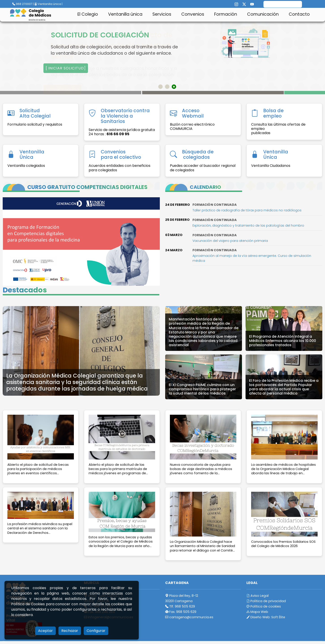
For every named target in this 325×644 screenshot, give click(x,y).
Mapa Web (257, 612)
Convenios (193, 14)
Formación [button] (226, 14)
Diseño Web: (266, 617)
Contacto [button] (299, 14)
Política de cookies (264, 606)
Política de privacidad (266, 601)
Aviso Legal (258, 596)
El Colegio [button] (88, 14)
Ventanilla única (125, 14)
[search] (283, 5)
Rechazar (70, 631)
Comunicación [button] (263, 14)
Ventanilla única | (48, 4)
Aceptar (45, 631)
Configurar (96, 631)
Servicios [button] (162, 14)
